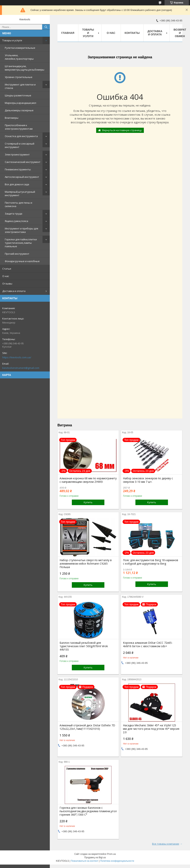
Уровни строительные (19, 77)
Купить (88, 502)
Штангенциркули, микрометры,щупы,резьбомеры (25, 68)
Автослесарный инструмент (22, 177)
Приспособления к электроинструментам (19, 127)
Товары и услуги (12, 40)
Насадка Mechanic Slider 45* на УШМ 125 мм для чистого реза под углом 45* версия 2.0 (151, 729)
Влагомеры (12, 118)
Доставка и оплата (14, 291)
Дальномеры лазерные (19, 110)
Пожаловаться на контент (85, 861)
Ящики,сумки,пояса (16, 221)
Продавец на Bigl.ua (95, 857)
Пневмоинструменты (18, 169)
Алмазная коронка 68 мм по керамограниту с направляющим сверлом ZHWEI (88, 480)
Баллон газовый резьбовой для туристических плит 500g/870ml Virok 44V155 (84, 646)
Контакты (132, 33)
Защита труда (14, 214)
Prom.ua (111, 854)
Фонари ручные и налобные (22, 261)
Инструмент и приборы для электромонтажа (21, 230)
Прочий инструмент (17, 254)
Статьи (7, 269)
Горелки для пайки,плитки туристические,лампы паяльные (21, 243)
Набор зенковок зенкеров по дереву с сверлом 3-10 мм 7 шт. (148, 480)
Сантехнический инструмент (23, 162)
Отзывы (7, 284)
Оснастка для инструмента (21, 136)
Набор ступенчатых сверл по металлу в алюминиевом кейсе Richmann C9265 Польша (86, 564)
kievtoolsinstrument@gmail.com (21, 368)
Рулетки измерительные (20, 48)
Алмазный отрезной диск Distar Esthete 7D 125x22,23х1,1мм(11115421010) (87, 727)
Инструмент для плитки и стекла (20, 86)
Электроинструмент (17, 154)
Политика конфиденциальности (117, 861)
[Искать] (46, 27)
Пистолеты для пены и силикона (18, 204)
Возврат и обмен (180, 33)
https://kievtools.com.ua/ (17, 357)
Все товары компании (166, 844)
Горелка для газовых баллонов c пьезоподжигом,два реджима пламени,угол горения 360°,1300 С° (88, 811)
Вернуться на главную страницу (122, 130)
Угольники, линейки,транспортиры (19, 57)
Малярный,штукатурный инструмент (20, 193)
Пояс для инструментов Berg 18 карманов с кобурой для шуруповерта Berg (151, 562)
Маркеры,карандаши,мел (20, 103)
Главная (68, 33)
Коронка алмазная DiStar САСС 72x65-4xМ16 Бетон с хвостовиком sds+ (148, 644)
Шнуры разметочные (18, 95)
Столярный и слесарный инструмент (20, 145)
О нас (6, 276)
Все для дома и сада (17, 184)
